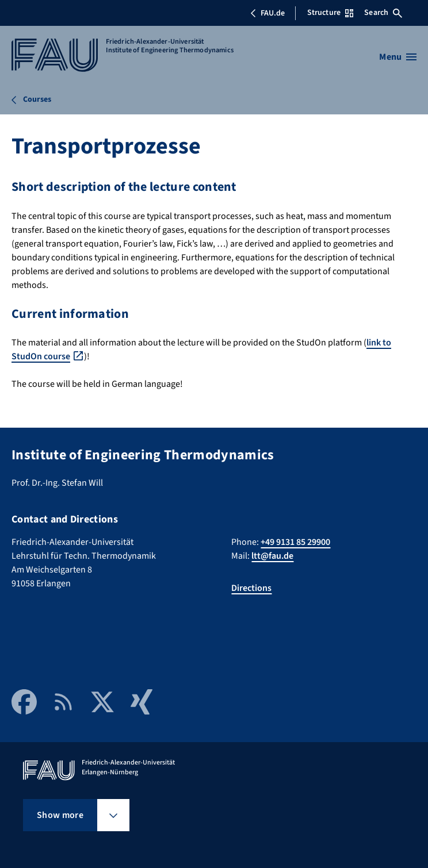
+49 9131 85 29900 (295, 542)
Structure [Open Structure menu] (330, 13)
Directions (251, 588)
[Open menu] (398, 57)
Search (383, 13)
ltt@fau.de (272, 556)
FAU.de (267, 13)
